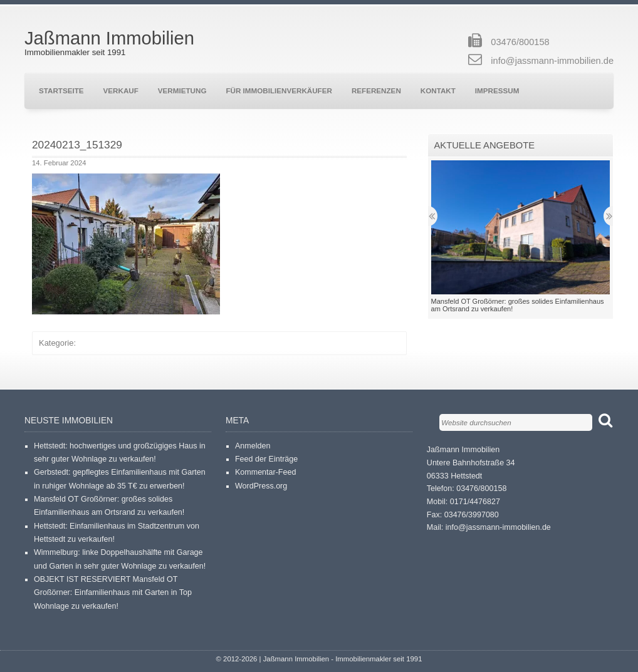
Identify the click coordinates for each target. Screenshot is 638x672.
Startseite (61, 90)
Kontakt (438, 90)
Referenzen (376, 90)
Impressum (497, 90)
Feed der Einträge (266, 459)
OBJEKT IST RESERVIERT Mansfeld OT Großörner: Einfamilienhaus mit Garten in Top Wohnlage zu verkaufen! (113, 593)
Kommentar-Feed (266, 472)
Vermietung (182, 90)
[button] (126, 244)
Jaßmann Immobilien (109, 38)
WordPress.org (261, 486)
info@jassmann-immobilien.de (552, 61)
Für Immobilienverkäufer (279, 90)
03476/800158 (520, 42)
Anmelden (253, 446)
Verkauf (121, 90)
